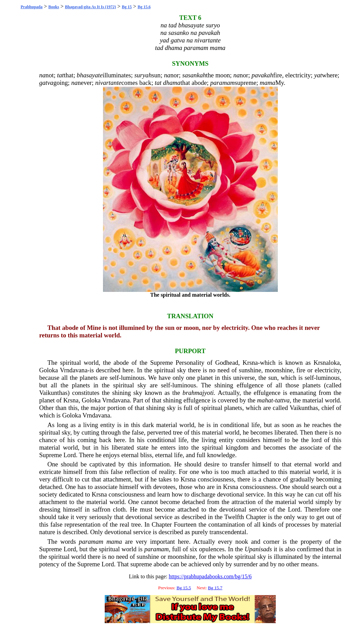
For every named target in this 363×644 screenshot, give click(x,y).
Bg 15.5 (184, 588)
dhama (172, 83)
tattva (282, 400)
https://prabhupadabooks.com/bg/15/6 (210, 576)
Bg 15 (127, 7)
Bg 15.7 (215, 588)
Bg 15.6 (144, 7)
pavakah (262, 75)
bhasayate (90, 75)
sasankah (194, 75)
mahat (265, 400)
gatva (46, 83)
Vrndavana (74, 370)
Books (54, 7)
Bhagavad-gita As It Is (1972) (90, 7)
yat (318, 75)
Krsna (250, 363)
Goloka (48, 370)
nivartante (108, 83)
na (42, 75)
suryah (143, 75)
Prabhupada (31, 7)
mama (268, 83)
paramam (222, 83)
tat (61, 75)
